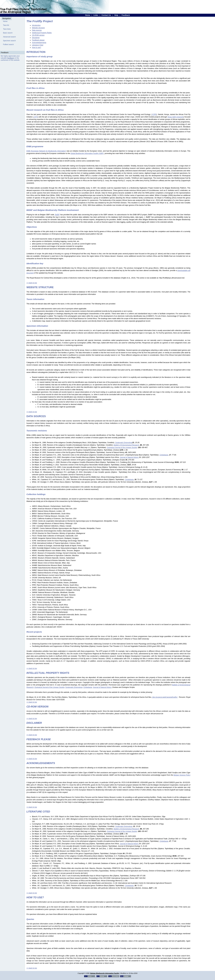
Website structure (38, 28)
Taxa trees (7, 29)
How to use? (37, 48)
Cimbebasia (88, 687)
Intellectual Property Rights (42, 33)
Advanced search (9, 37)
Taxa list (6, 25)
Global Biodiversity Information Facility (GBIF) (87, 153)
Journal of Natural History (102, 687)
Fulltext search (8, 44)
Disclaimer (36, 38)
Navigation (7, 18)
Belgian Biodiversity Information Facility (105, 973)
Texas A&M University (175, 117)
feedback (11, 58)
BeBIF (57, 215)
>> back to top (32, 283)
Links (96, 15)
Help (116, 15)
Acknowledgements (39, 43)
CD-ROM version (38, 35)
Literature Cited (38, 45)
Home (88, 15)
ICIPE (154, 114)
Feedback (126, 15)
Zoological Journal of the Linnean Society (49, 687)
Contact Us (106, 15)
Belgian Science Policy (182, 775)
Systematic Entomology (74, 687)
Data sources (37, 30)
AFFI (36, 117)
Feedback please (38, 40)
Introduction (36, 25)
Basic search (8, 33)
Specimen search (9, 41)
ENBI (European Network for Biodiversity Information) (46, 151)
